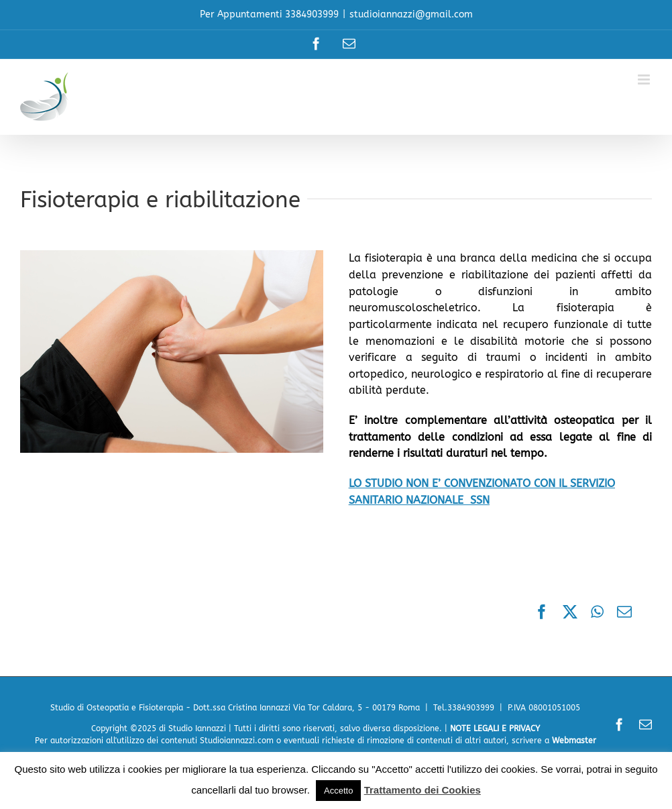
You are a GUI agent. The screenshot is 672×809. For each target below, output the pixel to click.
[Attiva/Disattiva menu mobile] (645, 79)
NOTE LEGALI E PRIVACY (495, 729)
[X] (570, 613)
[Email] (624, 613)
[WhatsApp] (597, 613)
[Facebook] (542, 613)
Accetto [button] (338, 791)
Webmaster (574, 741)
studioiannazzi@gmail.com (411, 14)
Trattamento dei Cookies (423, 790)
